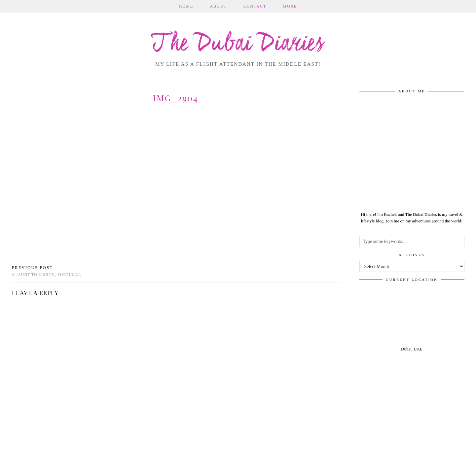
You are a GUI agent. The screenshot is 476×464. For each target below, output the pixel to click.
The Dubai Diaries (238, 44)
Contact (255, 6)
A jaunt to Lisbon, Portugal (47, 271)
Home (186, 6)
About (218, 6)
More (290, 6)
